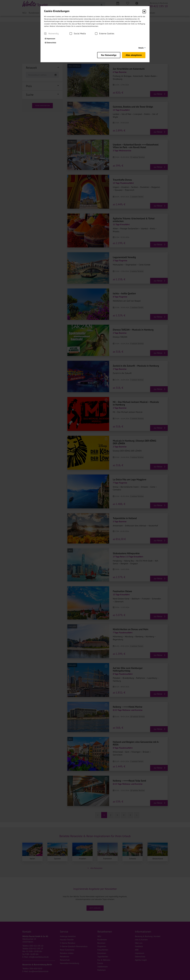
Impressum (50, 39)
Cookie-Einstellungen (57, 11)
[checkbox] (45, 34)
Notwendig (51, 34)
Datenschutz (50, 43)
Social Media (78, 34)
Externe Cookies (105, 34)
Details (141, 48)
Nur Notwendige (107, 55)
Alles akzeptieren (134, 55)
